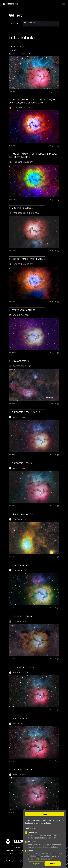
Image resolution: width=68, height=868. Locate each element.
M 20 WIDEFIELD (20, 361)
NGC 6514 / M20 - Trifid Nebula (29, 259)
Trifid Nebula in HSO (24, 310)
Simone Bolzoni (21, 315)
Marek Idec (19, 417)
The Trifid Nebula (22, 463)
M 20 (14, 50)
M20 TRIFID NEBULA (22, 616)
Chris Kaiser (20, 519)
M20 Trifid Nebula (22, 208)
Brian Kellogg (20, 673)
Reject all (37, 864)
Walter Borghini (22, 54)
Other (30, 851)
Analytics (32, 842)
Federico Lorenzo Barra (26, 213)
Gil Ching (18, 724)
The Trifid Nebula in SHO (26, 412)
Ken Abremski (20, 621)
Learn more (31, 828)
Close (45, 814)
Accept (53, 864)
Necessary (32, 833)
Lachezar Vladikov (23, 108)
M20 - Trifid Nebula (23, 667)
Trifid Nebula (20, 565)
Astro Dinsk (19, 775)
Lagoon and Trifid (22, 514)
